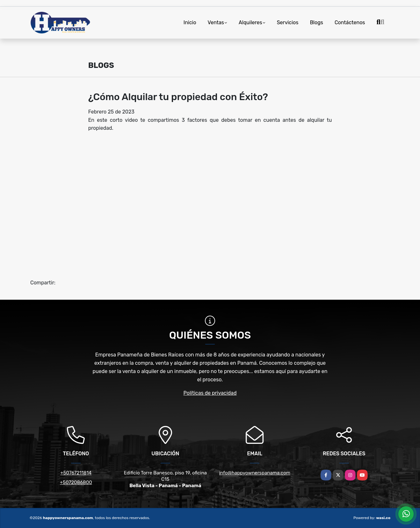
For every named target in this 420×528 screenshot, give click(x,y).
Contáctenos (350, 22)
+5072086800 (76, 482)
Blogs (316, 22)
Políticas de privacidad (210, 393)
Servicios (288, 22)
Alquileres (250, 22)
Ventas (216, 22)
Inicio (190, 22)
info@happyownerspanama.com (255, 473)
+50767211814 (76, 473)
